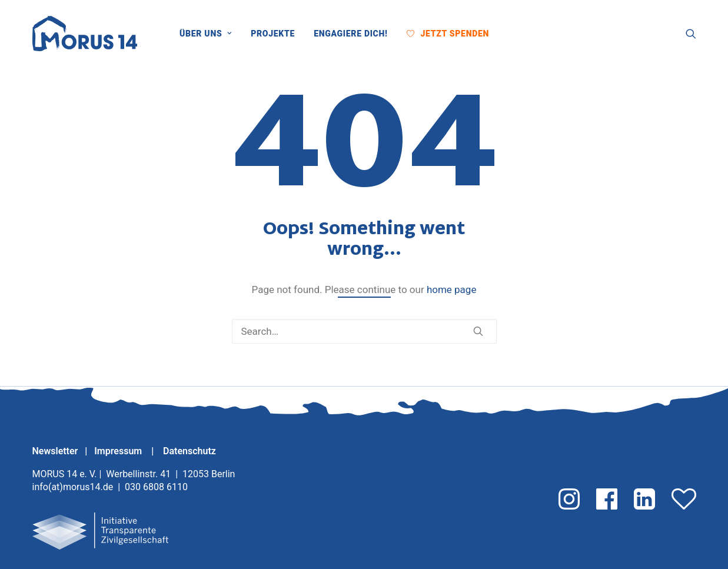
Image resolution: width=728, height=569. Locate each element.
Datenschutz (190, 451)
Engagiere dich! (350, 34)
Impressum (119, 451)
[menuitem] (210, 34)
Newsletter (55, 451)
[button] (508, 34)
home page (452, 290)
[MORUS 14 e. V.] (85, 34)
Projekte (273, 34)
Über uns (206, 34)
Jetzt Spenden (455, 34)
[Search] (364, 331)
